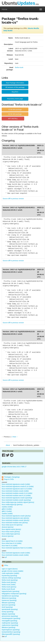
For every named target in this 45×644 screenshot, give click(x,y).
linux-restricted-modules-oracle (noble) (15, 491)
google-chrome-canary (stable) (13, 571)
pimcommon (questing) (10, 616)
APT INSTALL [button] (13, 119)
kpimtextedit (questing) (10, 609)
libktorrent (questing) (9, 598)
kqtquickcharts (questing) (11, 591)
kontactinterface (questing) (11, 632)
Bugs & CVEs (9, 479)
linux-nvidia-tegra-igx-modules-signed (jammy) (18, 502)
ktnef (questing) (7, 607)
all (6, 557)
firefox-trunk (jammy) (9, 587)
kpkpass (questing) (8, 614)
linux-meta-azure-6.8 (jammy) (12, 525)
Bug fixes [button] (15, 92)
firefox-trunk (19, 67)
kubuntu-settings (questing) (11, 578)
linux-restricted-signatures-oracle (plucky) (16, 516)
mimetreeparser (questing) (11, 618)
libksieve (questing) (9, 627)
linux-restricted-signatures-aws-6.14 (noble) (17, 489)
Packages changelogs (12, 477)
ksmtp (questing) (8, 612)
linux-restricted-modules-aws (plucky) (15, 523)
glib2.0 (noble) (7, 509)
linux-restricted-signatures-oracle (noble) (16, 484)
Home (4, 9)
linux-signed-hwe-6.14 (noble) (12, 541)
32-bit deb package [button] (15, 109)
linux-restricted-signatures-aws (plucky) (15, 518)
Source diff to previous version (13, 199)
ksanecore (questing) (9, 600)
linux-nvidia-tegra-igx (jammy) (12, 505)
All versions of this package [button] (15, 87)
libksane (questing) (8, 603)
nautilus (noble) (7, 507)
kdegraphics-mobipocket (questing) (14, 594)
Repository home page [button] (15, 99)
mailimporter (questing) (10, 623)
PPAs (6, 565)
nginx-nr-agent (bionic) (10, 569)
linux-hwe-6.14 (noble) (10, 546)
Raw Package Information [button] (15, 83)
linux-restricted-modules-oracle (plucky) (16, 520)
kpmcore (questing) (9, 605)
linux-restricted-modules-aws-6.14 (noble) (16, 495)
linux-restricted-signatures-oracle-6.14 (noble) (18, 486)
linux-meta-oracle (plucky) (11, 532)
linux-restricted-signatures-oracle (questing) (17, 498)
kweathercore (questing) (10, 596)
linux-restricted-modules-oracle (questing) (16, 500)
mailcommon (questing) (10, 625)
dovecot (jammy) (8, 527)
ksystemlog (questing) (9, 576)
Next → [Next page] (16, 437)
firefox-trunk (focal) (8, 589)
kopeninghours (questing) (11, 630)
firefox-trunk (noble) (9, 585)
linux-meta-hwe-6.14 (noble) (12, 543)
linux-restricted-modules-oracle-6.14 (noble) (17, 493)
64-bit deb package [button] (15, 114)
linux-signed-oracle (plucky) (11, 529)
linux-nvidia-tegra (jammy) (11, 534)
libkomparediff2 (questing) (11, 634)
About (8, 445)
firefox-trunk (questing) (10, 580)
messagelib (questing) (10, 621)
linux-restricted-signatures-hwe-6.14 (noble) (17, 548)
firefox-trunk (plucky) (9, 582)
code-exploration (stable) (10, 573)
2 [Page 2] (12, 437)
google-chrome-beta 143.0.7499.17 (14, 467)
